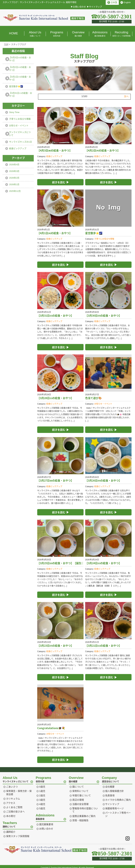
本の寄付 (11, 814)
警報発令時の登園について (85, 808)
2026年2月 (14, 178)
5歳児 (42, 806)
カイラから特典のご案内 (118, 798)
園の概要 (84, 777)
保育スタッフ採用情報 (18, 834)
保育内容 (51, 777)
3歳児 (42, 798)
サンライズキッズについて (20, 134)
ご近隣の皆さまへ (15, 809)
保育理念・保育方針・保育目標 (19, 791)
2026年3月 (14, 171)
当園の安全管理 (80, 802)
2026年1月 (14, 184)
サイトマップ (95, 7)
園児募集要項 (46, 822)
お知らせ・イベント (103, 402)
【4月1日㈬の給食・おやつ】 (20, 78)
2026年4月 (14, 165)
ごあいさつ (12, 785)
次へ (126, 94)
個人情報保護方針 (114, 789)
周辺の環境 (78, 798)
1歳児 (42, 789)
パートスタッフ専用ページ (118, 812)
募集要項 (51, 814)
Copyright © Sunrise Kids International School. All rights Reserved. (67, 865)
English (126, 2)
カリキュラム (13, 796)
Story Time (14, 112)
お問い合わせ (79, 7)
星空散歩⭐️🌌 (16, 86)
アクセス (11, 801)
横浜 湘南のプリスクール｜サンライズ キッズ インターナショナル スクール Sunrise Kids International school (44, 18)
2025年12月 (15, 191)
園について (78, 785)
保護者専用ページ (114, 806)
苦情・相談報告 (80, 818)
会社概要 (110, 785)
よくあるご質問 (14, 805)
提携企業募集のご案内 (84, 814)
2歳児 (42, 793)
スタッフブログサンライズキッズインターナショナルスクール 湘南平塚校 (40, 2)
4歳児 (42, 802)
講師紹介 (11, 830)
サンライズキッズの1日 (20, 142)
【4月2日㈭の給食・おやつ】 (20, 69)
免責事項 (110, 793)
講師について (18, 822)
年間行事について (82, 793)
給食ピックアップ (54, 154)
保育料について (80, 789)
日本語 (112, 2)
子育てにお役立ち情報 (104, 237)
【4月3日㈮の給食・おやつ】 (20, 59)
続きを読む (59, 180)
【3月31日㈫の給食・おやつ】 (21, 94)
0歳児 (42, 785)
